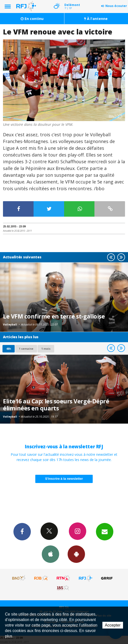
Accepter (113, 625)
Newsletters (105, 531)
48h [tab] (9, 349)
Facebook (22, 531)
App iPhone (50, 554)
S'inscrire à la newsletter (64, 479)
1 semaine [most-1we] (26, 349)
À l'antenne (96, 19)
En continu (32, 19)
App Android (76, 554)
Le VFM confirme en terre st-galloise (54, 316)
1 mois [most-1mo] (46, 349)
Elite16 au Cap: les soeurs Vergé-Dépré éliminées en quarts (56, 405)
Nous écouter (116, 6)
